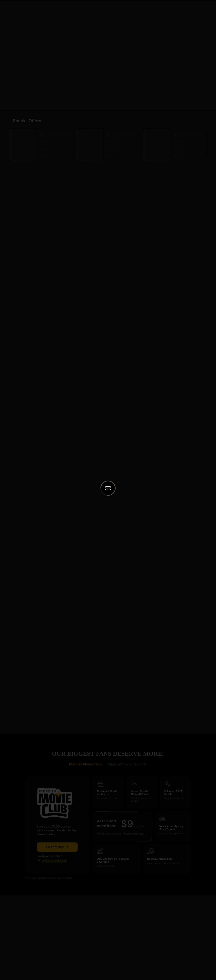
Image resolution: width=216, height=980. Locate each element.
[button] (108, 488)
